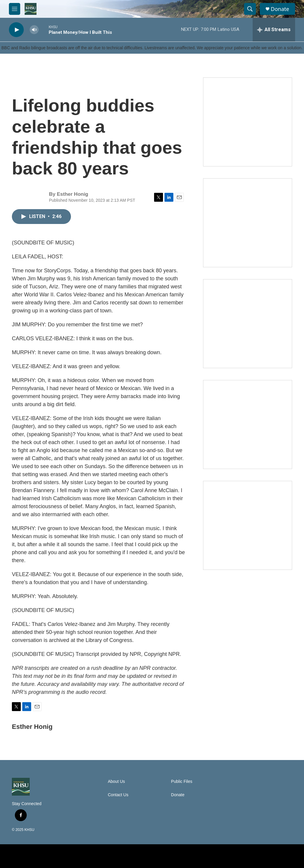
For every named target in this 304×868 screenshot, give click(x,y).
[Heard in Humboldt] (248, 425)
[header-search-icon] (250, 9)
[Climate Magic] (248, 324)
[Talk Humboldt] (248, 122)
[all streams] (274, 30)
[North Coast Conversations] (248, 223)
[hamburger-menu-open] (15, 9)
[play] (16, 30)
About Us (116, 782)
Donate (280, 9)
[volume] (34, 30)
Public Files (182, 782)
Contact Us (118, 795)
